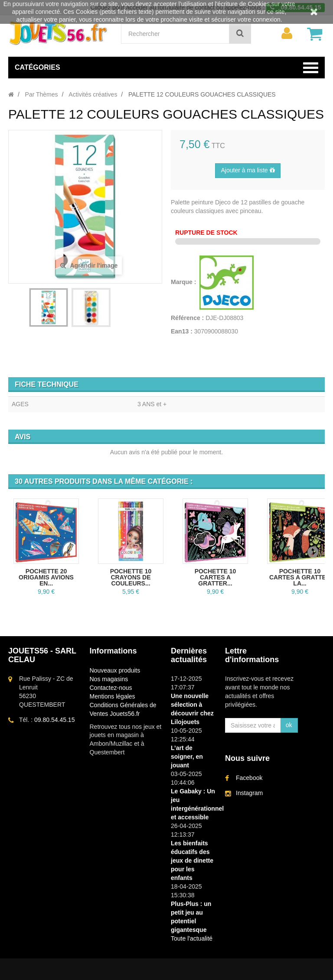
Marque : (184, 282)
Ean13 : (182, 331)
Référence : (187, 318)
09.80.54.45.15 (54, 720)
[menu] (287, 33)
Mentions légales (113, 696)
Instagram (249, 793)
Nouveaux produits (115, 670)
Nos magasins (109, 679)
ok (289, 725)
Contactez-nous (111, 688)
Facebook (249, 778)
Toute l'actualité (192, 938)
